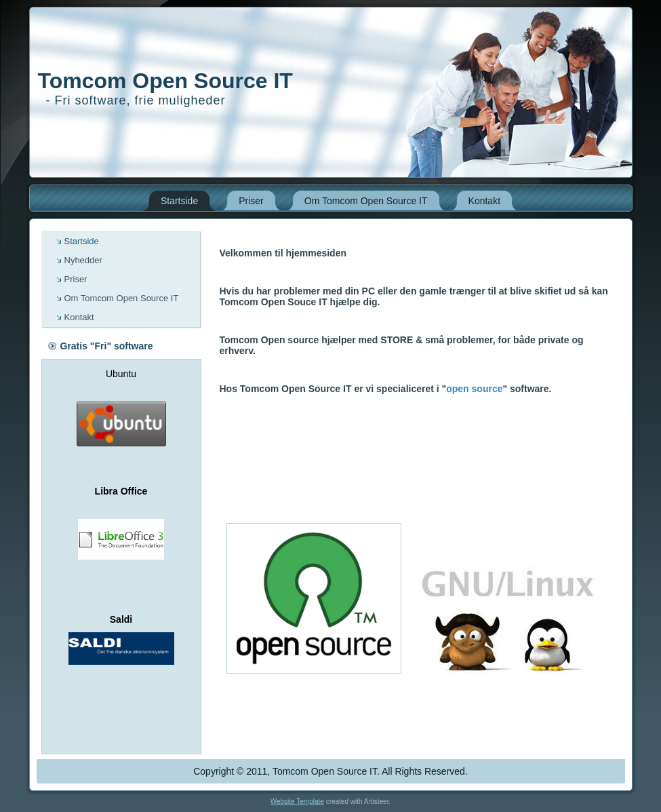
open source (474, 389)
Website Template (297, 801)
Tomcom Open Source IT (165, 81)
